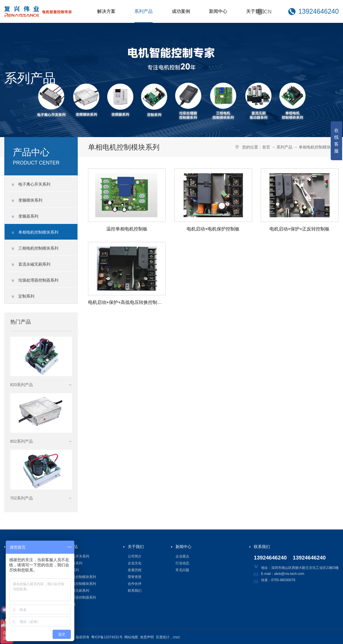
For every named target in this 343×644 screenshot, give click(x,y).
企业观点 (182, 556)
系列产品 (143, 11)
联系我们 (135, 591)
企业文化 (135, 563)
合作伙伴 (135, 584)
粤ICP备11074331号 (107, 637)
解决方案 (106, 11)
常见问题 (182, 570)
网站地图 (131, 637)
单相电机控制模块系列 (34, 232)
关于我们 (255, 11)
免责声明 (147, 637)
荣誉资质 (135, 577)
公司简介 (135, 556)
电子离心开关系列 (30, 184)
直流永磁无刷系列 (30, 264)
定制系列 (22, 296)
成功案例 (181, 11)
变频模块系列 (26, 200)
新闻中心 (218, 11)
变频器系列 (24, 216)
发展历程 (135, 570)
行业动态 (182, 563)
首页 (266, 147)
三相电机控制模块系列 (34, 248)
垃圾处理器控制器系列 (34, 280)
